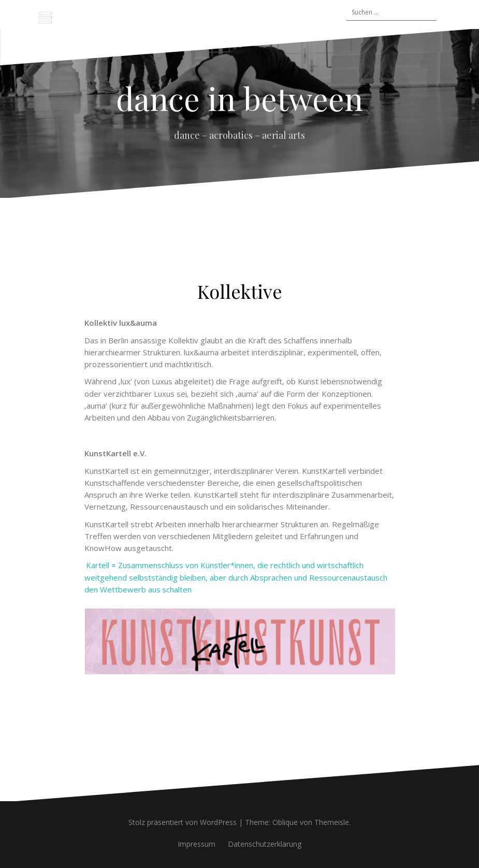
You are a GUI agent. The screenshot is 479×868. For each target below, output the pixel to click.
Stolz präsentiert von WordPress (183, 822)
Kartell (98, 565)
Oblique (285, 822)
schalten (177, 589)
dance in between (240, 98)
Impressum (197, 844)
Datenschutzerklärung (265, 844)
